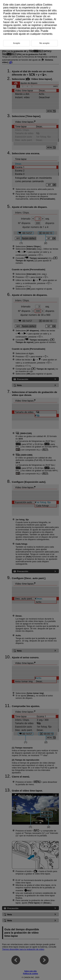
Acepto (8, 19)
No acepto (26, 22)
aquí (29, 16)
